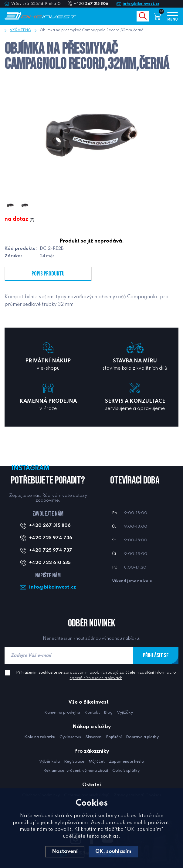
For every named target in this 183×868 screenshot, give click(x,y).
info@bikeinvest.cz (141, 4)
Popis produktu (48, 274)
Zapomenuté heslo (127, 762)
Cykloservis (70, 737)
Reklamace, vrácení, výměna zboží (76, 771)
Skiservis (93, 737)
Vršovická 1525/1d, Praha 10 (36, 4)
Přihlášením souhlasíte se (96, 675)
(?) (32, 220)
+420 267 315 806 (50, 526)
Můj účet (97, 762)
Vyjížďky (125, 713)
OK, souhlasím (113, 851)
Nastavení (65, 851)
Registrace (74, 762)
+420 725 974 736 (51, 538)
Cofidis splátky (126, 771)
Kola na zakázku (40, 737)
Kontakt (92, 713)
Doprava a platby (142, 737)
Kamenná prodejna (62, 713)
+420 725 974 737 (51, 550)
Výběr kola (49, 762)
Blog (108, 713)
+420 (93, 4)
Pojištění (114, 737)
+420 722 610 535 (50, 563)
